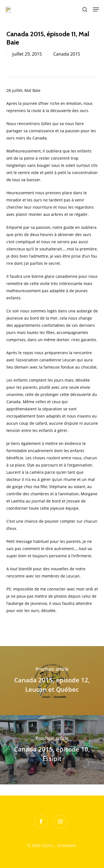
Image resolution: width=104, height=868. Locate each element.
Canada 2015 (67, 54)
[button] (96, 9)
